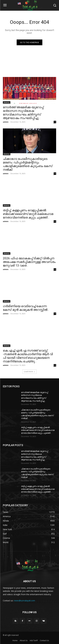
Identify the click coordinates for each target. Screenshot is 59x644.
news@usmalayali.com (24, 601)
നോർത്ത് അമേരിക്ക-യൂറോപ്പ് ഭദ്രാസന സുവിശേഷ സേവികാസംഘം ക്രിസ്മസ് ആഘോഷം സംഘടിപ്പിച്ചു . (23, 113)
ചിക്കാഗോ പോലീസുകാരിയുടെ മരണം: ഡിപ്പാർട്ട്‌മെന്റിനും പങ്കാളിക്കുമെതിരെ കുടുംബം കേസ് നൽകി (28, 164)
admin (6, 122)
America (7, 102)
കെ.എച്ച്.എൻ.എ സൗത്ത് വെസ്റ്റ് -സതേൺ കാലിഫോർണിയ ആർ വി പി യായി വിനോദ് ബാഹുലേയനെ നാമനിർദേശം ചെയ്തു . (28, 356)
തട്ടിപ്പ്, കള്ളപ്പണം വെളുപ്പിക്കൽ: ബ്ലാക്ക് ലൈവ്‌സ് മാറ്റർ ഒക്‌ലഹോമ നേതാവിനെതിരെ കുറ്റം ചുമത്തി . (28, 214)
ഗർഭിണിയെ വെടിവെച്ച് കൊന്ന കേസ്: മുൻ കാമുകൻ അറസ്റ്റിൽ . (26, 308)
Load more (29, 372)
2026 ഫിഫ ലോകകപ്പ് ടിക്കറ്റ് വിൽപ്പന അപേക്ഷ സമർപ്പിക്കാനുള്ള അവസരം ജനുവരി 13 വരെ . (29, 262)
